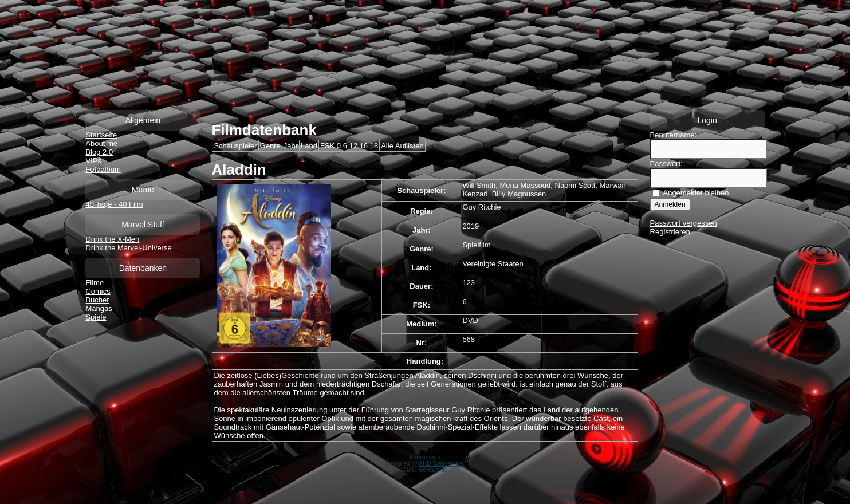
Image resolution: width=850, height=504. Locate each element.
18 (374, 146)
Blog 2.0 (99, 152)
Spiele (96, 317)
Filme (95, 283)
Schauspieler (235, 146)
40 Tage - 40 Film (114, 204)
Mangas (99, 308)
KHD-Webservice (441, 464)
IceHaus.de (433, 470)
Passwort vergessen (684, 223)
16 (364, 146)
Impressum (425, 457)
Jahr (291, 146)
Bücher (97, 300)
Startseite (101, 135)
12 (353, 146)
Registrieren (670, 232)
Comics (98, 291)
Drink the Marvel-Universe (128, 248)
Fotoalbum (103, 169)
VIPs (93, 161)
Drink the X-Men (112, 239)
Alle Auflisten (402, 146)
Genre (270, 146)
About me (101, 143)
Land (309, 146)
